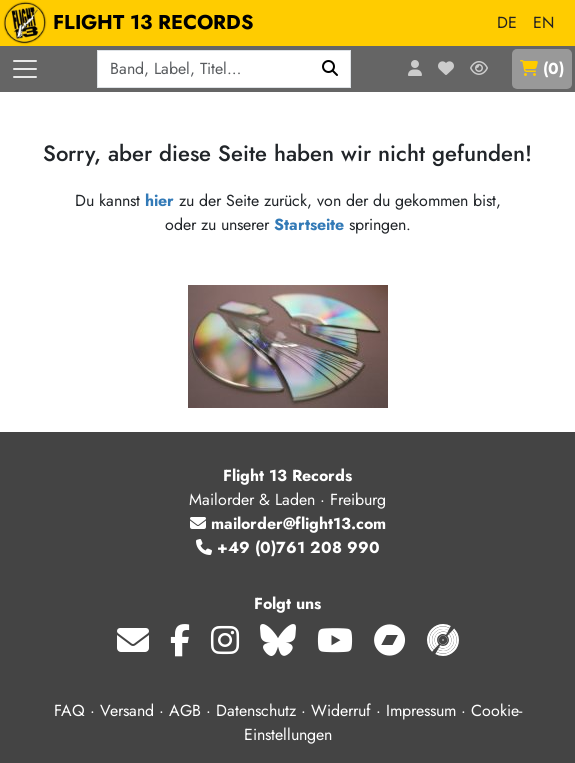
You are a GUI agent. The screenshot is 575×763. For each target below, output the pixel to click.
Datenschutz (256, 710)
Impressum (421, 710)
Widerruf (341, 710)
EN (543, 22)
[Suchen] (330, 69)
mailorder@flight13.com (288, 523)
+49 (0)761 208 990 (288, 547)
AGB (185, 710)
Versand (127, 710)
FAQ (69, 710)
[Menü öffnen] (25, 69)
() (542, 68)
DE (507, 22)
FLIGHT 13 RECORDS (133, 23)
